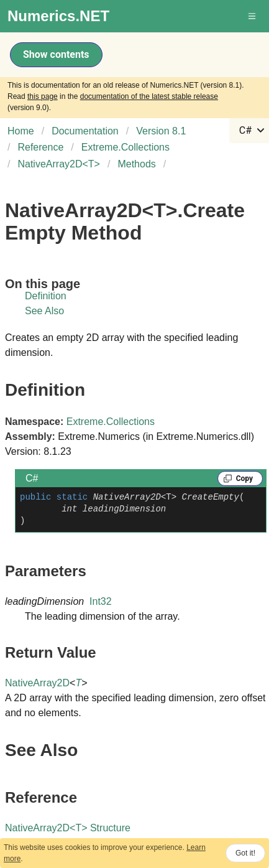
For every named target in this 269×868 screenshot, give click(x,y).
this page (43, 96)
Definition (46, 296)
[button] (253, 16)
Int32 (101, 601)
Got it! (245, 853)
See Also (44, 311)
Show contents (56, 54)
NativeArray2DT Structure (68, 828)
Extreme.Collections (111, 422)
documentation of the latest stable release (149, 96)
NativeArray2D (37, 683)
